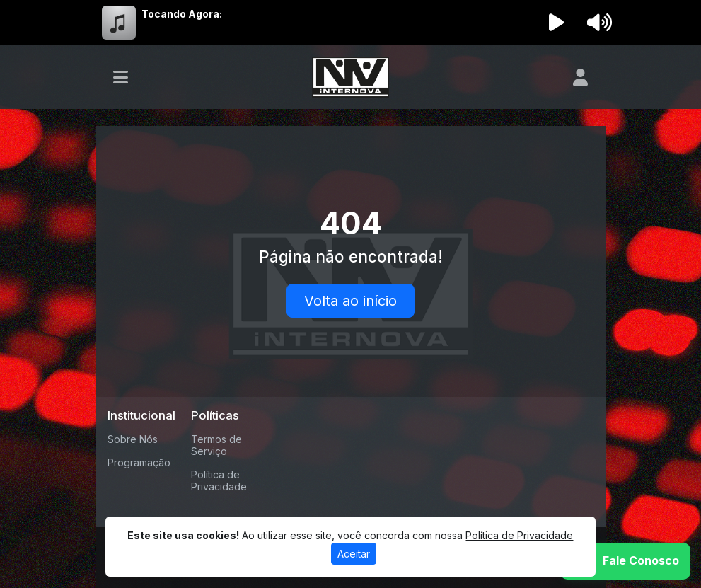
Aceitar (354, 554)
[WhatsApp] (625, 561)
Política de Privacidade (219, 480)
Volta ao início (350, 301)
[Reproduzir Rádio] (556, 23)
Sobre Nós (133, 439)
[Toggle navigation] (121, 77)
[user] (580, 77)
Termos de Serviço (216, 445)
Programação (139, 462)
